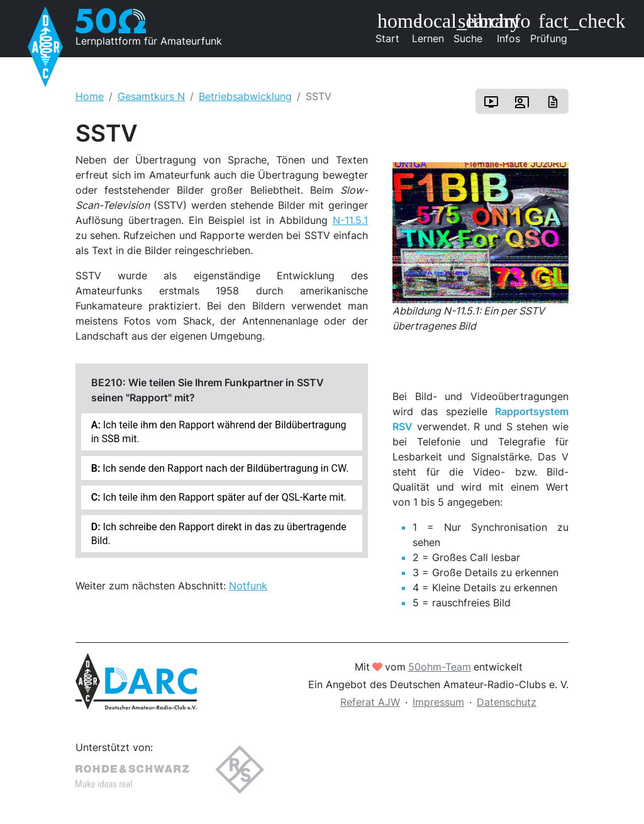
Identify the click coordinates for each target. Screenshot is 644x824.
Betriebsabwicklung (245, 96)
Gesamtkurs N (151, 96)
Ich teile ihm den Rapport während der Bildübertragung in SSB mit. (219, 431)
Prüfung (550, 28)
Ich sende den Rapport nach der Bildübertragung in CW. (224, 468)
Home (90, 96)
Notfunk (248, 586)
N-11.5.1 (350, 220)
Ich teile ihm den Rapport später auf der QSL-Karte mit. (224, 497)
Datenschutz (507, 702)
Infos (513, 28)
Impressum (438, 702)
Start (391, 28)
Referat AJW (370, 702)
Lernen (430, 28)
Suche (471, 28)
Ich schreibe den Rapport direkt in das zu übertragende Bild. (219, 533)
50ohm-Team (440, 667)
